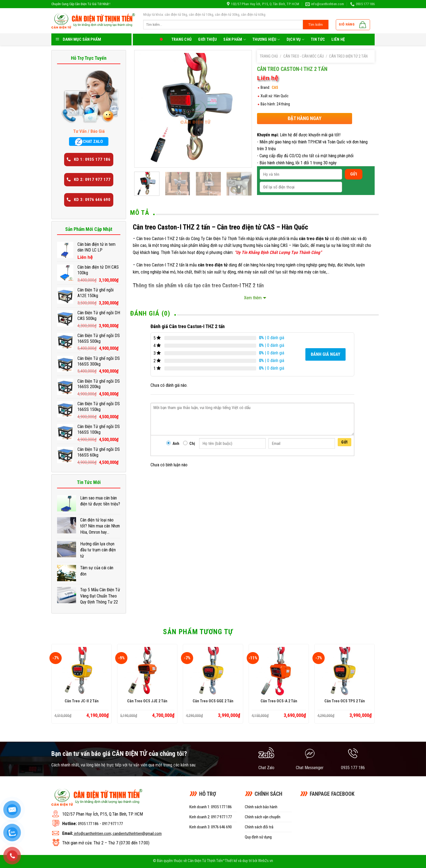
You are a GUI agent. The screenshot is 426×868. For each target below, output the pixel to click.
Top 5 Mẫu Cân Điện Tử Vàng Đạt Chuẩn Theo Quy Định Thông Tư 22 (100, 596)
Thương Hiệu (266, 40)
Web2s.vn (266, 861)
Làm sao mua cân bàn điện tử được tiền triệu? (100, 501)
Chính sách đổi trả (259, 827)
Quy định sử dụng (258, 837)
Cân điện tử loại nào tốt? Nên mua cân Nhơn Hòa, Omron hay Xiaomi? (100, 526)
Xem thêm (253, 298)
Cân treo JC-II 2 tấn (82, 701)
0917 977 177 (112, 824)
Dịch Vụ (296, 40)
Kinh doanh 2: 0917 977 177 (211, 817)
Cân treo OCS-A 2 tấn (279, 701)
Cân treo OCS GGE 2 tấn (213, 701)
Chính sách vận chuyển (263, 817)
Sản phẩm (235, 40)
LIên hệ (338, 40)
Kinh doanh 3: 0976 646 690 (211, 827)
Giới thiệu (207, 40)
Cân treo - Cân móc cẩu (304, 56)
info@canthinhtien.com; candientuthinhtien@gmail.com (118, 834)
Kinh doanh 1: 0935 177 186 (211, 807)
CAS (275, 87)
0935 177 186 (88, 824)
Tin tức (318, 40)
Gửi (344, 442)
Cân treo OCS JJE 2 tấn (147, 701)
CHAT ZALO (89, 142)
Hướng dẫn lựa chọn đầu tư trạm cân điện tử (98, 550)
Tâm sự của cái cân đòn (97, 571)
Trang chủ (182, 40)
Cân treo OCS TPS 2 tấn (345, 701)
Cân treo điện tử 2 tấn (348, 56)
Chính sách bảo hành (261, 807)
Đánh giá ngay (325, 354)
